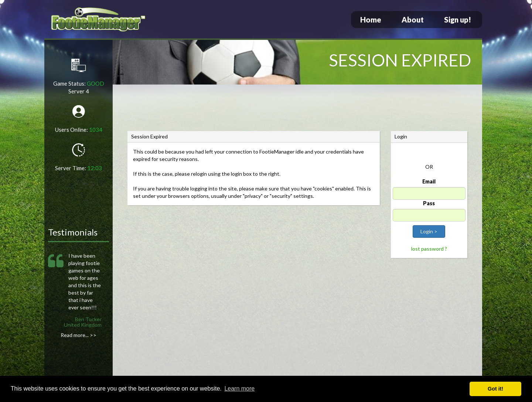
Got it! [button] (495, 389)
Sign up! (458, 20)
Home (371, 20)
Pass (429, 203)
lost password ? (429, 249)
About (413, 20)
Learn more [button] (239, 389)
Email (429, 181)
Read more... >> (79, 335)
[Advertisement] (297, 109)
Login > (429, 231)
